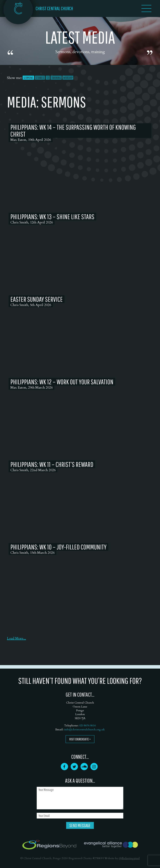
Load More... (16, 638)
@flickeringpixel (129, 858)
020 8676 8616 (87, 726)
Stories (40, 78)
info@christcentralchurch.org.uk (84, 730)
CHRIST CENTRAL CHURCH (54, 8)
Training (56, 78)
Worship (68, 78)
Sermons (28, 78)
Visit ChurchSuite (79, 739)
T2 (48, 78)
